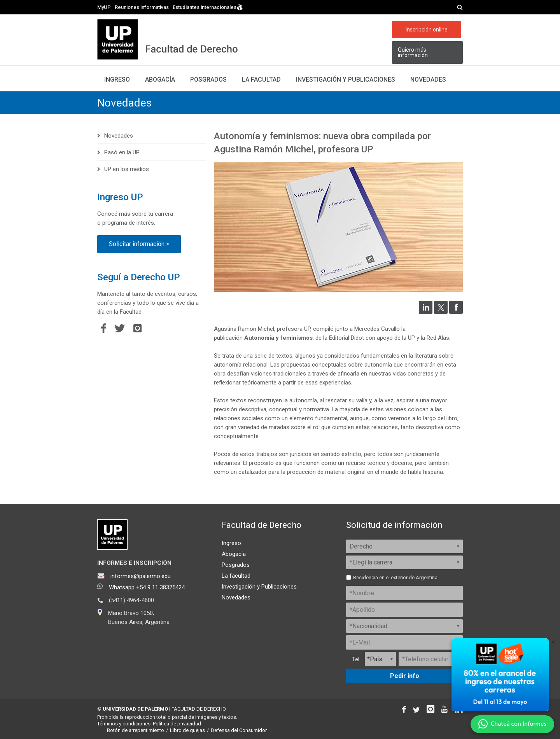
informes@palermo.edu (141, 576)
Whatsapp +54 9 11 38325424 (147, 587)
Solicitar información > (139, 244)
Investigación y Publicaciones (259, 587)
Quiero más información (413, 52)
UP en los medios (127, 169)
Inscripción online (427, 30)
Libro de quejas (187, 730)
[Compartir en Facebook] (456, 312)
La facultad (261, 79)
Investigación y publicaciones (346, 79)
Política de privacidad (177, 724)
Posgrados (208, 79)
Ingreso (117, 79)
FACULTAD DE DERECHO (199, 709)
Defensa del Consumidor (239, 730)
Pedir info (405, 676)
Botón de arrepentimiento (136, 730)
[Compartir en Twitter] (441, 312)
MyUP (104, 7)
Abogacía (160, 79)
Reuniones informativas (142, 7)
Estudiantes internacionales (208, 7)
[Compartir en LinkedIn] (426, 312)
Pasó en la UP (122, 152)
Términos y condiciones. (124, 724)
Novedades (428, 79)
